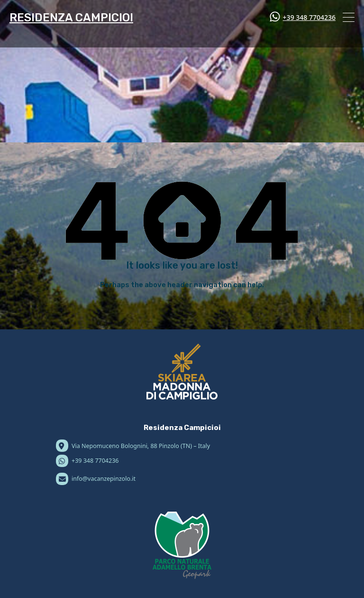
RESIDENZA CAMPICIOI (71, 18)
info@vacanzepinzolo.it (104, 479)
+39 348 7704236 (309, 17)
